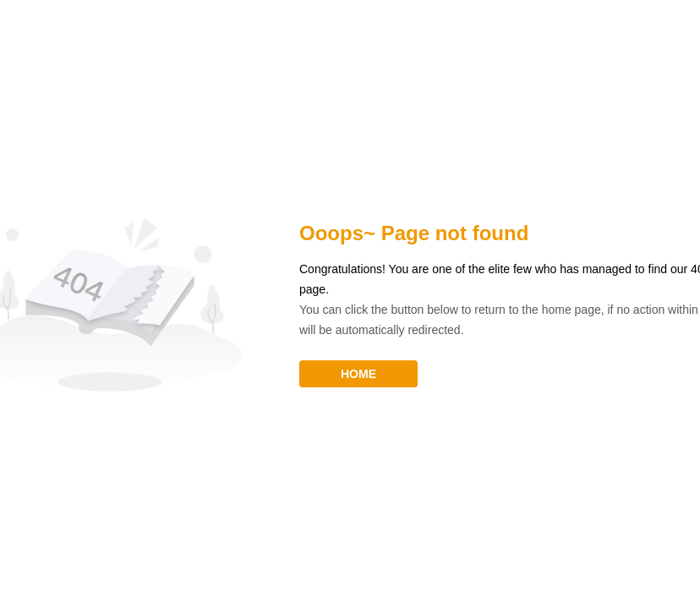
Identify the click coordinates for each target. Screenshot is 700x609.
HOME (358, 374)
